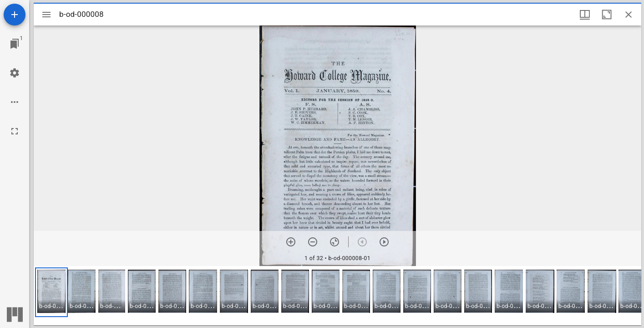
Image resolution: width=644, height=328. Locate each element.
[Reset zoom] (335, 242)
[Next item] (384, 242)
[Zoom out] (313, 242)
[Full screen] (15, 131)
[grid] (337, 296)
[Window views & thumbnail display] (585, 15)
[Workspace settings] (15, 73)
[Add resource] (15, 15)
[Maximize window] (607, 15)
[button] (51, 292)
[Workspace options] (15, 102)
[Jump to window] (15, 44)
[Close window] (629, 15)
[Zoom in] (291, 242)
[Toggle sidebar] (46, 15)
